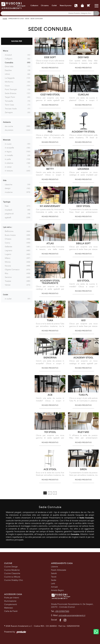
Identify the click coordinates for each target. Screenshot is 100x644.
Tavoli (54, 577)
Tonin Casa (9, 105)
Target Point (10, 97)
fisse (7, 206)
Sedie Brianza (10, 93)
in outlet (8, 299)
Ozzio (7, 86)
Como (7, 243)
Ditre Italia (9, 66)
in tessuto (9, 171)
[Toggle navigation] (96, 6)
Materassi (9, 608)
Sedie (27, 19)
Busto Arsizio (10, 235)
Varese (8, 285)
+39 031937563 (62, 611)
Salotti (54, 573)
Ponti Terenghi (11, 89)
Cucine (8, 563)
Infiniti (7, 74)
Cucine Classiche (12, 573)
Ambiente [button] (7, 122)
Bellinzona (9, 231)
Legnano (8, 250)
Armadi (54, 587)
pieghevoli (9, 214)
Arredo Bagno (57, 590)
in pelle (8, 159)
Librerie (54, 567)
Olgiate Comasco (12, 269)
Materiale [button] (7, 140)
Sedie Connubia (37, 19)
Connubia (9, 63)
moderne (9, 192)
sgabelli (8, 217)
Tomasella (9, 101)
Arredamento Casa (16, 19)
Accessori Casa (13, 594)
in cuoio (8, 144)
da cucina (9, 126)
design (8, 188)
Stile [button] (5, 180)
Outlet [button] (6, 295)
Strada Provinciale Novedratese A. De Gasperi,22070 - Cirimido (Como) (72, 606)
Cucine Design (11, 567)
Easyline (8, 70)
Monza (8, 262)
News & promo (66, 6)
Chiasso (8, 239)
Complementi (11, 604)
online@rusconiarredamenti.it (72, 615)
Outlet (54, 6)
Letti (53, 583)
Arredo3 (8, 55)
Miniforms (9, 82)
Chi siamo (45, 6)
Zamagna (9, 112)
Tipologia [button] (7, 202)
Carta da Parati (11, 611)
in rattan (8, 167)
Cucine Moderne (12, 570)
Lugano (8, 254)
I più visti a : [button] (8, 227)
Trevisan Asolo (11, 109)
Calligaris (9, 59)
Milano (8, 258)
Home (5, 19)
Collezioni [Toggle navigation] (34, 6)
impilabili (8, 210)
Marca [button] (6, 51)
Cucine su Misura (12, 577)
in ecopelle (9, 148)
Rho (6, 273)
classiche (9, 184)
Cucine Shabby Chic (14, 580)
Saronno (8, 277)
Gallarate (8, 246)
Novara (8, 266)
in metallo (9, 155)
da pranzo (9, 130)
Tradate (8, 281)
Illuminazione (10, 601)
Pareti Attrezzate (59, 570)
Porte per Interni (12, 598)
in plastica (9, 163)
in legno (8, 151)
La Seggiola (10, 78)
